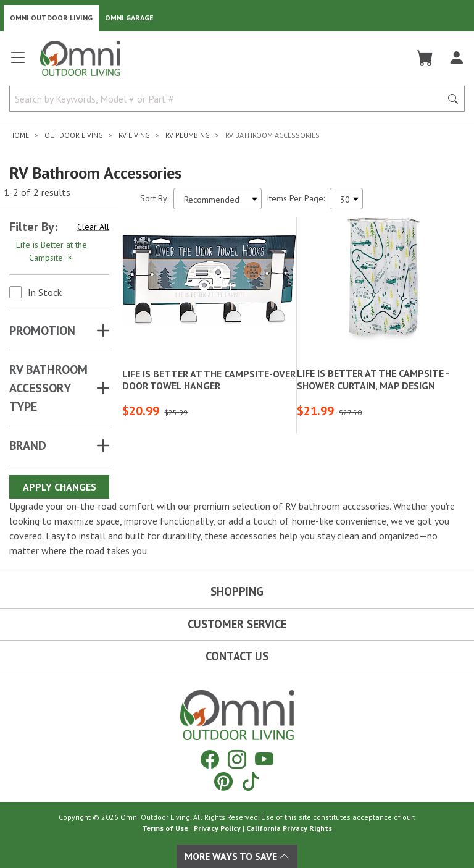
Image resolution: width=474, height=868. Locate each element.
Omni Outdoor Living (51, 18)
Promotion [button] (42, 331)
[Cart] (425, 58)
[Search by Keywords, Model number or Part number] (229, 99)
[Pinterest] (223, 781)
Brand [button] (28, 445)
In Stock (45, 292)
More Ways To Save (237, 856)
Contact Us (237, 656)
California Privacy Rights (289, 828)
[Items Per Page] (346, 199)
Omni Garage (129, 18)
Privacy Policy (217, 828)
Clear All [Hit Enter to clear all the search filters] (93, 227)
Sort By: (154, 198)
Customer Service (237, 624)
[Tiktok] (251, 781)
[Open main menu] (18, 63)
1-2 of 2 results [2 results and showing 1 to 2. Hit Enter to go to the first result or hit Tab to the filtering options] (37, 192)
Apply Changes (60, 487)
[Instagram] (237, 759)
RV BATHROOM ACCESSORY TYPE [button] (48, 388)
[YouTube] (264, 759)
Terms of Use (165, 828)
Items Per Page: (296, 198)
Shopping (237, 591)
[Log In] (456, 58)
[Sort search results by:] (218, 199)
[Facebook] (210, 759)
